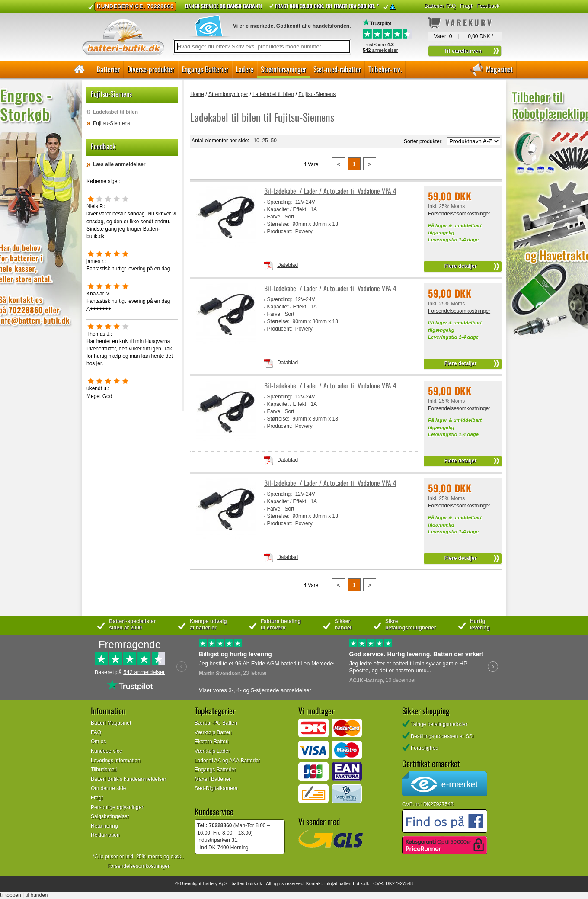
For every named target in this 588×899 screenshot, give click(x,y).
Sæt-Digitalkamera (216, 788)
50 (273, 141)
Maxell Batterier (213, 779)
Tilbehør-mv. (385, 69)
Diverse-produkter (151, 69)
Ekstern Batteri (212, 742)
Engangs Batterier (205, 69)
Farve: (275, 217)
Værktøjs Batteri (213, 732)
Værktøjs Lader (212, 751)
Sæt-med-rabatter (337, 69)
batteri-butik (243, 883)
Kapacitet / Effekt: (288, 209)
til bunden (37, 895)
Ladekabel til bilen (115, 112)
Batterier (108, 69)
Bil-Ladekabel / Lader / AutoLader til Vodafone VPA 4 (330, 191)
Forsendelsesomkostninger (459, 214)
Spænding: (280, 202)
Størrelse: (278, 224)
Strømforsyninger (283, 69)
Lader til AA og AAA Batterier (227, 761)
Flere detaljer (461, 266)
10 (256, 141)
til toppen (11, 895)
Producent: (280, 231)
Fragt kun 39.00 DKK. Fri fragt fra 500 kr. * (327, 6)
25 (265, 141)
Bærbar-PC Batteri (216, 723)
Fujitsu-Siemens (112, 123)
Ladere (244, 69)
